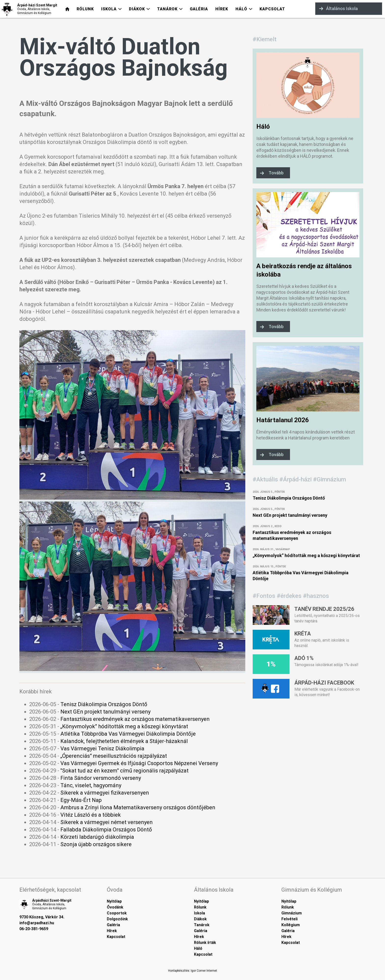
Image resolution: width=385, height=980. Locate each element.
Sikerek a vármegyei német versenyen (107, 822)
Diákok (200, 919)
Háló (263, 126)
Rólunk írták (205, 943)
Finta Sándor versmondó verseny (101, 778)
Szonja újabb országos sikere (96, 844)
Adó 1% (304, 658)
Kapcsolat (116, 937)
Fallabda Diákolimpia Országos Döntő (106, 830)
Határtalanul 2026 (283, 420)
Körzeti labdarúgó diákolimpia (97, 837)
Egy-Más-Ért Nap (81, 800)
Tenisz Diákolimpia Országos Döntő (104, 704)
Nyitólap (114, 901)
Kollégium (291, 925)
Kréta (303, 634)
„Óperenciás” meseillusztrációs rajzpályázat (114, 756)
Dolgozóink (117, 919)
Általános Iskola (338, 8)
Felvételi (289, 919)
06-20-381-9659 (34, 929)
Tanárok (202, 925)
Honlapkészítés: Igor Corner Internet (193, 971)
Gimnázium (292, 913)
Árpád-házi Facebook (324, 683)
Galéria (113, 925)
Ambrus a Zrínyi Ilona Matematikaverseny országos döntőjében (138, 807)
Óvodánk (115, 907)
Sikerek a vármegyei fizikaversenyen (105, 793)
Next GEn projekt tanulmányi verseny (105, 712)
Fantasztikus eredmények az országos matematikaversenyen (135, 719)
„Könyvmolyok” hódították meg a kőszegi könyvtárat (124, 726)
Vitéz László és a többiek (91, 815)
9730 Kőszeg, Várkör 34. (42, 917)
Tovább (276, 173)
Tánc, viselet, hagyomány (91, 785)
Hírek (112, 931)
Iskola (199, 913)
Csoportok (117, 913)
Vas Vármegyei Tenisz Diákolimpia (102, 749)
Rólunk (200, 907)
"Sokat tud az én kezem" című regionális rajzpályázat (124, 771)
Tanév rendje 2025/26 (324, 609)
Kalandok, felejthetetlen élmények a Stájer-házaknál (124, 741)
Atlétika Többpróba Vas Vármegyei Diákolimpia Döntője (128, 734)
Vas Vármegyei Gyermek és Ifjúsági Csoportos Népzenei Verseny (139, 763)
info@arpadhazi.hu (37, 923)
